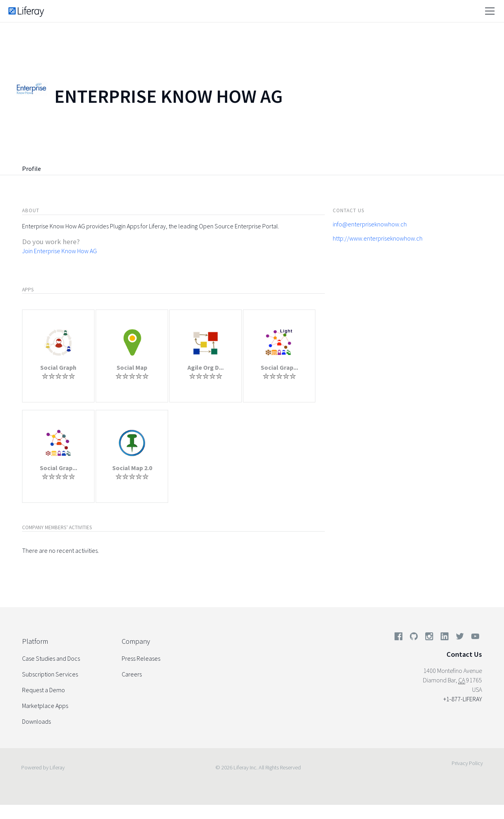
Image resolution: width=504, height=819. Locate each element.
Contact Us (464, 654)
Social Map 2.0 (132, 468)
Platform (35, 641)
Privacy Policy (467, 763)
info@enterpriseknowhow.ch (370, 224)
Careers (132, 674)
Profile (31, 169)
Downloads (36, 721)
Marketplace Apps (45, 706)
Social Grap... (279, 367)
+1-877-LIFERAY (463, 699)
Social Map (132, 367)
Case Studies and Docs (51, 658)
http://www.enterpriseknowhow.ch (378, 238)
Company (136, 641)
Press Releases (141, 658)
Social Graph (58, 367)
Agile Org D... (206, 367)
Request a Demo (44, 690)
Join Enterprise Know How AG (59, 251)
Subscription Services (50, 674)
